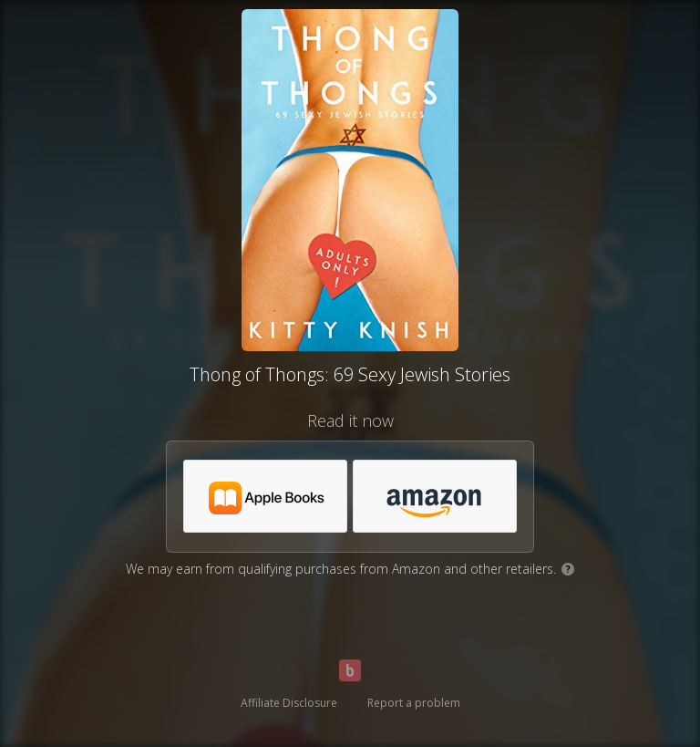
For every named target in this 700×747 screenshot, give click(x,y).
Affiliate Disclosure (289, 703)
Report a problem (414, 703)
